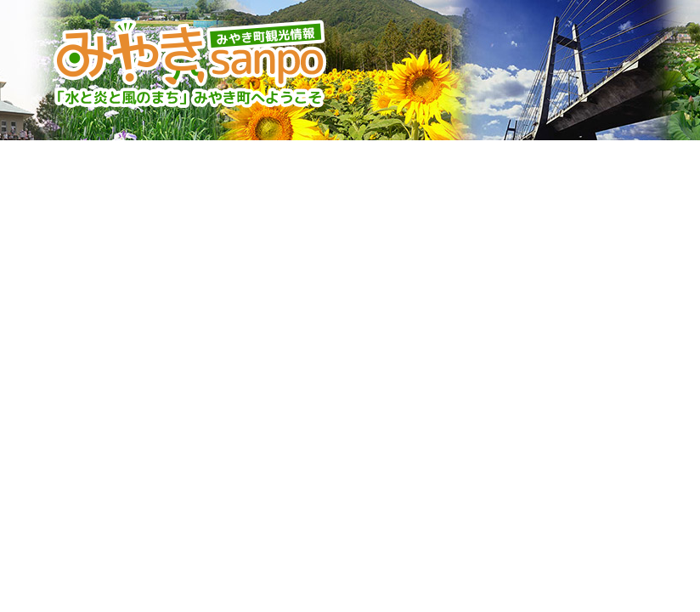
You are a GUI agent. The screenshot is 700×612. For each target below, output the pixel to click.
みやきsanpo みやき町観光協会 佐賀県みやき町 (192, 64)
